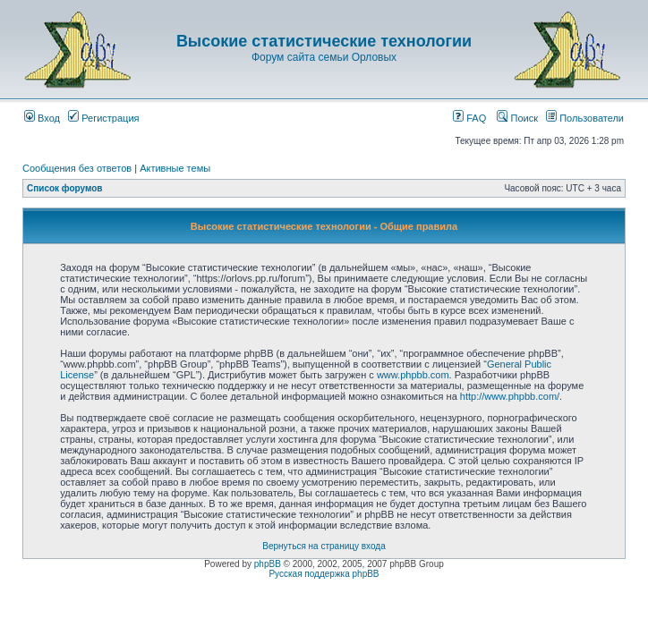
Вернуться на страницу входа (324, 546)
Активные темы (175, 168)
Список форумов (65, 188)
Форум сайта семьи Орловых (324, 57)
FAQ (469, 118)
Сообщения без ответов (77, 168)
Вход (42, 118)
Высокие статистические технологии (324, 41)
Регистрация (103, 118)
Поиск (517, 118)
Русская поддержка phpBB (324, 574)
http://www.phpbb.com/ (510, 396)
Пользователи (585, 118)
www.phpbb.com (413, 375)
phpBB (268, 564)
